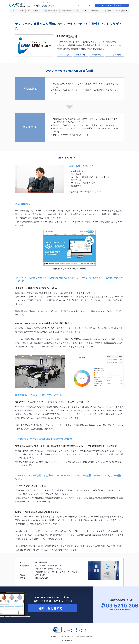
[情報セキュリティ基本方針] (84, 637)
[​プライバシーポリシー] (67, 637)
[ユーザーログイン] (84, 5)
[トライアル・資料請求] (112, 5)
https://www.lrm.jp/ (43, 578)
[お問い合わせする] (52, 608)
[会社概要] (54, 637)
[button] (81, 11)
